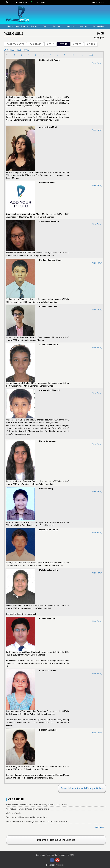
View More (100, 827)
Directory (85, 26)
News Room (22, 26)
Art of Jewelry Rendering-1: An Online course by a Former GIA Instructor (37, 805)
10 (73, 55)
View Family (97, 63)
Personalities (98, 26)
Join (93, 2)
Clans (46, 26)
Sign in (101, 2)
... (82, 55)
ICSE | (13, 50)
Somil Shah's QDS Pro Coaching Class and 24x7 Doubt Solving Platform (36, 822)
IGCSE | (27, 50)
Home (10, 26)
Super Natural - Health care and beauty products (27, 817)
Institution (71, 26)
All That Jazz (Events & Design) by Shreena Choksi (28, 809)
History (35, 26)
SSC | (7, 50)
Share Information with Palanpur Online (82, 788)
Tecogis (60, 865)
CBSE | (20, 50)
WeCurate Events (14, 813)
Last (91, 55)
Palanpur (58, 26)
